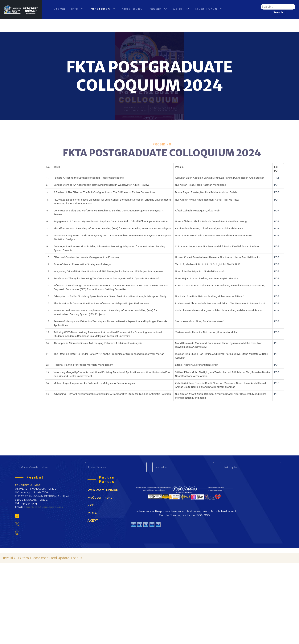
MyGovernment (100, 498)
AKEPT (93, 521)
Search (278, 12)
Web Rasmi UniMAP (103, 490)
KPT (91, 505)
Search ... (261, 4)
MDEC (92, 513)
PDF (277, 178)
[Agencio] (21, 10)
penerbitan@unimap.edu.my (43, 508)
